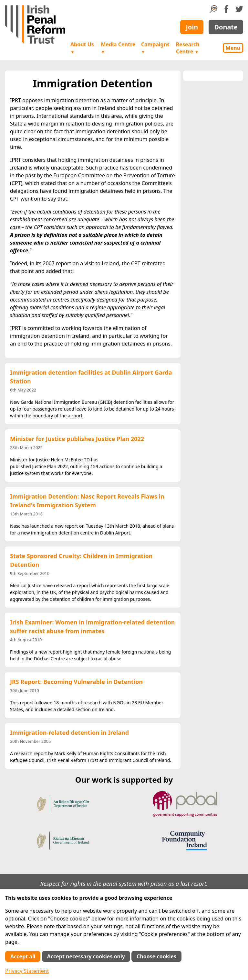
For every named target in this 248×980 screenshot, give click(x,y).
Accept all (23, 956)
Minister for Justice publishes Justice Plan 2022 (77, 439)
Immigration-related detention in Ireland (69, 732)
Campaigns (155, 48)
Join (192, 27)
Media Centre (118, 48)
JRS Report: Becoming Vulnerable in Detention (76, 682)
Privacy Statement (27, 971)
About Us (82, 48)
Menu (233, 48)
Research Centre (188, 48)
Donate (226, 27)
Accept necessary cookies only (86, 956)
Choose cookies (156, 956)
